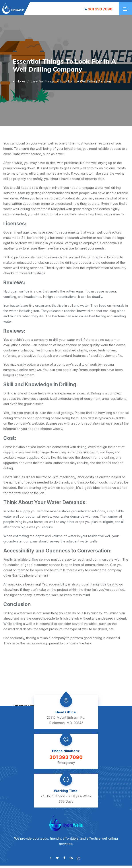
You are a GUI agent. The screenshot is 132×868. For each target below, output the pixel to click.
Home (21, 81)
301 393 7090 (98, 9)
